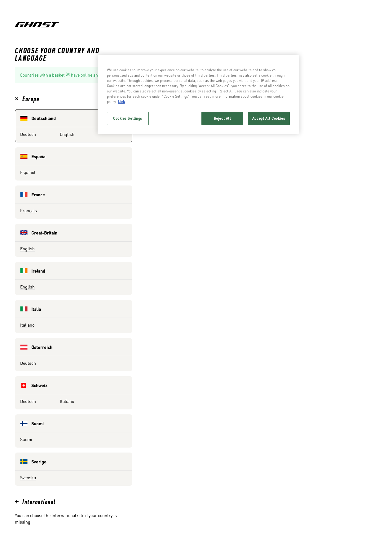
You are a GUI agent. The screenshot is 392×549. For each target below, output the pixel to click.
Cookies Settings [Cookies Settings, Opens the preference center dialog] (128, 118)
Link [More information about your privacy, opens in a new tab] (121, 102)
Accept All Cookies (269, 118)
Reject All (222, 118)
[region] (198, 94)
